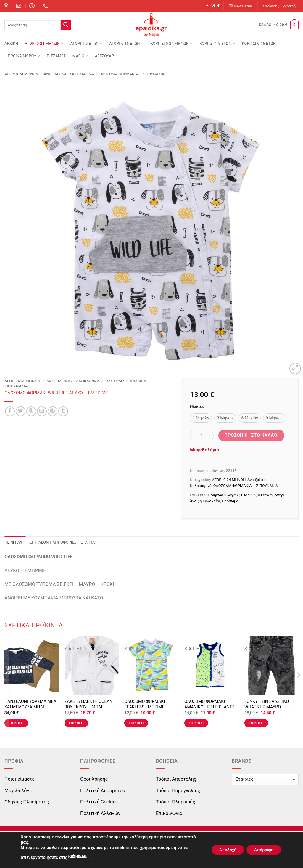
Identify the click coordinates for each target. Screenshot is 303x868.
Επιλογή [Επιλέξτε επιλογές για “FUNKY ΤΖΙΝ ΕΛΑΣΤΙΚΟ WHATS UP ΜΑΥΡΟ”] (256, 723)
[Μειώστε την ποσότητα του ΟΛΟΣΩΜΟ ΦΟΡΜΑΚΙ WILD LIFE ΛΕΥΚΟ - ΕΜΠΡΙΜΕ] (194, 435)
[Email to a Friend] (42, 411)
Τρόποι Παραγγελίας (178, 791)
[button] (241, 6)
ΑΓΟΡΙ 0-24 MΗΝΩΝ (44, 43)
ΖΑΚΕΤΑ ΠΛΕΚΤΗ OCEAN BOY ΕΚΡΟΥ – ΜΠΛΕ (89, 704)
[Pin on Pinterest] (53, 411)
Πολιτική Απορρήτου (103, 791)
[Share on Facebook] (10, 411)
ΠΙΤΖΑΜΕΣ (56, 56)
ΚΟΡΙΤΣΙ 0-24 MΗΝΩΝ (171, 43)
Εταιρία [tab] (88, 542)
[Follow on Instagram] (213, 6)
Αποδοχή (222, 850)
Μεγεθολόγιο (205, 450)
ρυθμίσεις (78, 856)
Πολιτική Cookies (99, 802)
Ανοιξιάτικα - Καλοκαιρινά (69, 74)
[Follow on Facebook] (207, 6)
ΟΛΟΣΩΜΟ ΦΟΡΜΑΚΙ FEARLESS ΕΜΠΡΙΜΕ (145, 704)
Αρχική (11, 43)
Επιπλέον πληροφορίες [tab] (53, 542)
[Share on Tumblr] (63, 411)
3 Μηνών (232, 495)
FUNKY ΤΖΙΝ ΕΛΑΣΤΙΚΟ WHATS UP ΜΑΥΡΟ (267, 704)
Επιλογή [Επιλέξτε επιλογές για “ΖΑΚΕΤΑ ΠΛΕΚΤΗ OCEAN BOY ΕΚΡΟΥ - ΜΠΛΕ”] (76, 723)
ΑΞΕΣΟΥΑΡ (104, 56)
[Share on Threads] (31, 411)
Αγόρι (279, 495)
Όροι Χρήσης (94, 779)
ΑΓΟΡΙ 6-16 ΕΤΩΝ (126, 43)
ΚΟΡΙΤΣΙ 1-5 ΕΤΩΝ (217, 43)
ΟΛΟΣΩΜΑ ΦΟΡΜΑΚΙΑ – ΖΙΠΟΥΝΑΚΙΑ (132, 74)
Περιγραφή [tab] (15, 542)
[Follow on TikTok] (218, 6)
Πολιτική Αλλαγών (100, 813)
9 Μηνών (266, 495)
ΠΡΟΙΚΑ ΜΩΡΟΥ (24, 56)
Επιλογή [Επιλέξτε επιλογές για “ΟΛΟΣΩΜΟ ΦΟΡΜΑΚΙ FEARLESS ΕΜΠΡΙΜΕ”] (136, 723)
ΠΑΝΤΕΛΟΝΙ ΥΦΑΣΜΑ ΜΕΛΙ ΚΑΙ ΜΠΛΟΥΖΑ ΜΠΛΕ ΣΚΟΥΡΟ (31, 707)
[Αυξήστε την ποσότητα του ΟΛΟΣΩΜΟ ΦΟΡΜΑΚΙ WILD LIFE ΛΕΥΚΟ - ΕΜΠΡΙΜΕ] (210, 435)
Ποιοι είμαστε (20, 779)
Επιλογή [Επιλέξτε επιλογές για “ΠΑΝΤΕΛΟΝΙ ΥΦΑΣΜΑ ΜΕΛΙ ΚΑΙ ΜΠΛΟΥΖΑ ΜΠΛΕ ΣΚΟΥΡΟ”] (16, 723)
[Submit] (66, 25)
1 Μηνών (215, 495)
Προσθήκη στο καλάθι (252, 435)
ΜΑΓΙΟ (80, 56)
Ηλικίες (197, 406)
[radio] (201, 418)
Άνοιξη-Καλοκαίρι (205, 501)
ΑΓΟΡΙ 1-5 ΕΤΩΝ (87, 43)
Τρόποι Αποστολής (176, 779)
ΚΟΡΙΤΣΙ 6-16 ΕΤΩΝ (261, 43)
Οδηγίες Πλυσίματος (27, 802)
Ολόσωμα (230, 501)
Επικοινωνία (169, 813)
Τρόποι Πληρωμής (176, 802)
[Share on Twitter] (21, 411)
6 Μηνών (249, 495)
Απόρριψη (262, 850)
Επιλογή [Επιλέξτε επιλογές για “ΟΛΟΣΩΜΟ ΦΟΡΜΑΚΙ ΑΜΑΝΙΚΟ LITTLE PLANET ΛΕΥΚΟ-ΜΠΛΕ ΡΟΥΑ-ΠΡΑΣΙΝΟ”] (196, 723)
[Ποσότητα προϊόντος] (202, 435)
